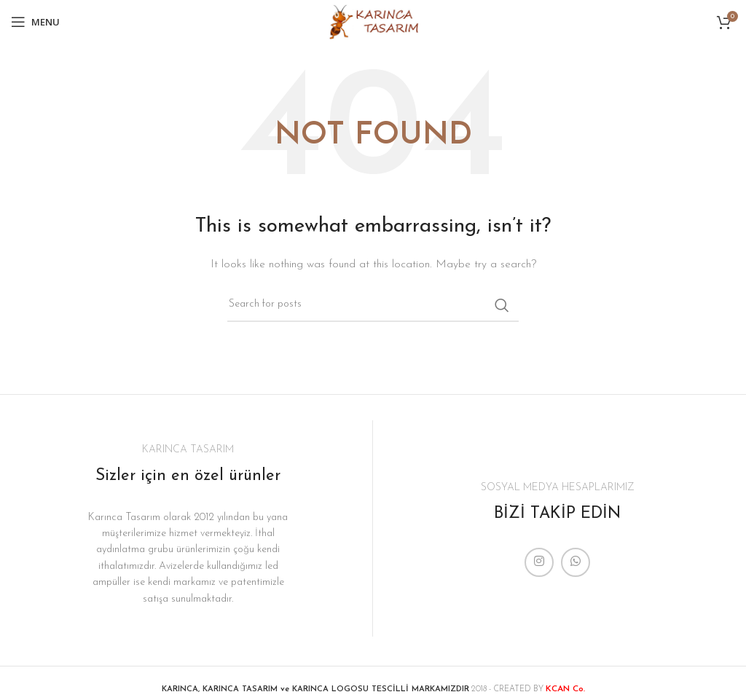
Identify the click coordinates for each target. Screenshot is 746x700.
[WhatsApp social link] (576, 562)
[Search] (373, 305)
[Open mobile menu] (35, 22)
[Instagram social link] (539, 562)
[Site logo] (373, 21)
